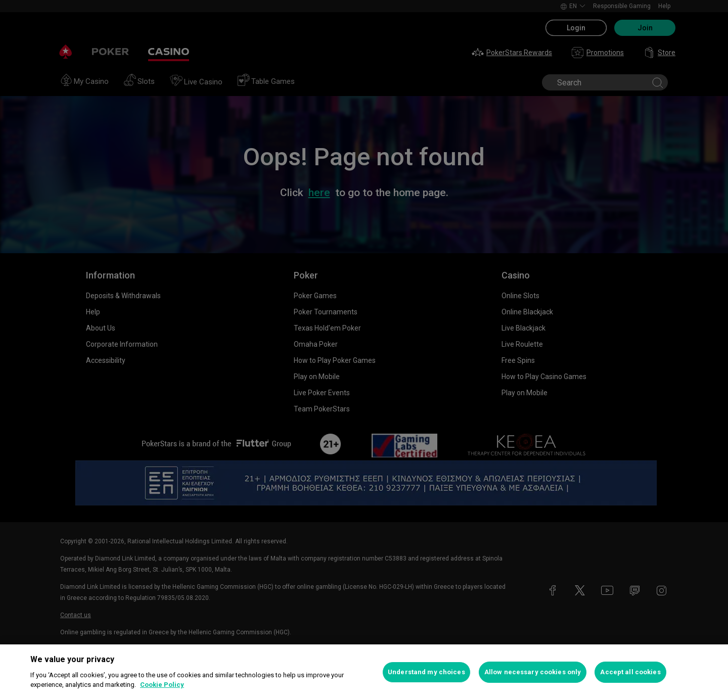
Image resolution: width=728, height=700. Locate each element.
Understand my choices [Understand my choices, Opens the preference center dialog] (426, 672)
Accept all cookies (630, 672)
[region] (364, 672)
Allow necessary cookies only (533, 672)
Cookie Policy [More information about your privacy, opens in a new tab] (162, 685)
